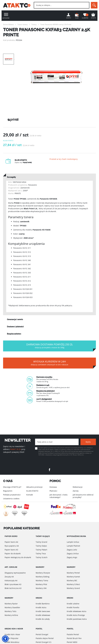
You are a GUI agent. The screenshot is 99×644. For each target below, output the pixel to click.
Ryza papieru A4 (12, 546)
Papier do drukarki (13, 554)
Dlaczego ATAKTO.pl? (12, 487)
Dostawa (53, 487)
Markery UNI (41, 588)
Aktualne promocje (34, 487)
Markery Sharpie (43, 573)
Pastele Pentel (73, 634)
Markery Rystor (11, 604)
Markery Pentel (73, 573)
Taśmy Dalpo (41, 546)
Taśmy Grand (41, 542)
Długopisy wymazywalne (15, 573)
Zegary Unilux (73, 554)
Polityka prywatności (12, 495)
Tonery (34, 24)
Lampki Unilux (73, 542)
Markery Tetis (11, 611)
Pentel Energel (42, 634)
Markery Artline (11, 615)
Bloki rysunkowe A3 (13, 584)
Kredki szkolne (73, 604)
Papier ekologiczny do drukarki (18, 557)
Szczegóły (11, 178)
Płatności (53, 491)
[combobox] (62, 5)
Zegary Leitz (72, 550)
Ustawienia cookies (11, 499)
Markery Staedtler (12, 607)
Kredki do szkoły (43, 619)
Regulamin (8, 491)
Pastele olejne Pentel (45, 638)
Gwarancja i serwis (15, 320)
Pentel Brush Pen (74, 638)
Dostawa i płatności (15, 327)
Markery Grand (73, 588)
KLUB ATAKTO (32, 491)
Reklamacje (78, 487)
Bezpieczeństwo (14, 334)
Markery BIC (72, 580)
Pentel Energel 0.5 (44, 642)
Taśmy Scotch (42, 557)
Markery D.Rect (73, 584)
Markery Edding (43, 577)
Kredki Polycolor (12, 638)
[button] (5, 639)
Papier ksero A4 (11, 542)
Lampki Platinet (73, 546)
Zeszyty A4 (9, 577)
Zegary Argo (72, 557)
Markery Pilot (41, 584)
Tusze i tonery (23, 24)
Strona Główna (8, 24)
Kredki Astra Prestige (76, 615)
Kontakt (30, 495)
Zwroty (76, 491)
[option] (56, 77)
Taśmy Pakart (41, 550)
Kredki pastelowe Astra (77, 619)
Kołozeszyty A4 (11, 580)
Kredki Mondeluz (12, 642)
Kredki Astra (41, 607)
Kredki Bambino (43, 604)
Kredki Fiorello (73, 607)
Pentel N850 (72, 642)
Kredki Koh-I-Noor (12, 634)
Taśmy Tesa (41, 554)
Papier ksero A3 (11, 550)
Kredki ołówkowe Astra (77, 611)
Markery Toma (42, 580)
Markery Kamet (73, 577)
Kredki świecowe (43, 611)
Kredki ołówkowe (43, 615)
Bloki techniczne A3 (13, 588)
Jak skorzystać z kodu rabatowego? (59, 496)
